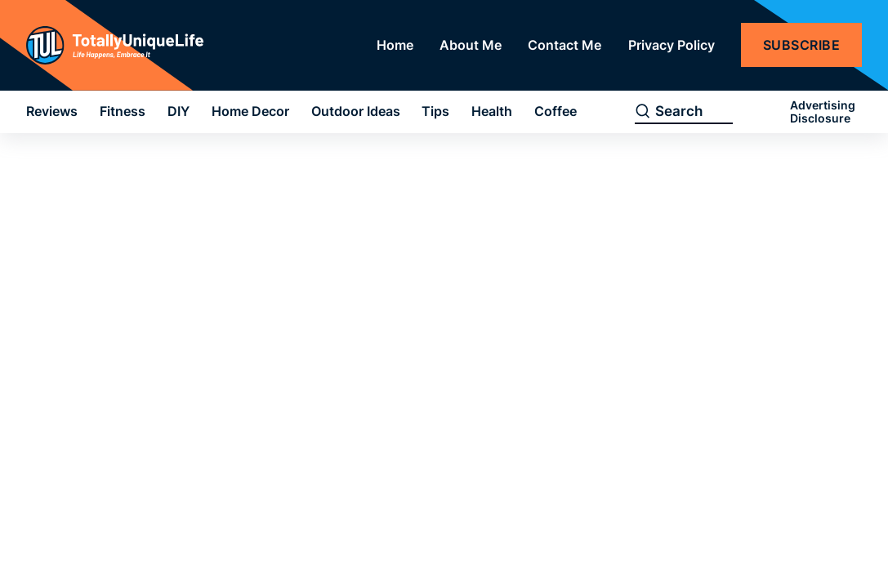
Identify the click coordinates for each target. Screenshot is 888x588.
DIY (178, 111)
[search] (643, 112)
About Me (471, 45)
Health (492, 111)
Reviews (52, 111)
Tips (435, 111)
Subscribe (802, 45)
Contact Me (564, 45)
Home (395, 45)
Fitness (123, 111)
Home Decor (250, 111)
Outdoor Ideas (356, 111)
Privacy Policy (672, 45)
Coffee (556, 111)
